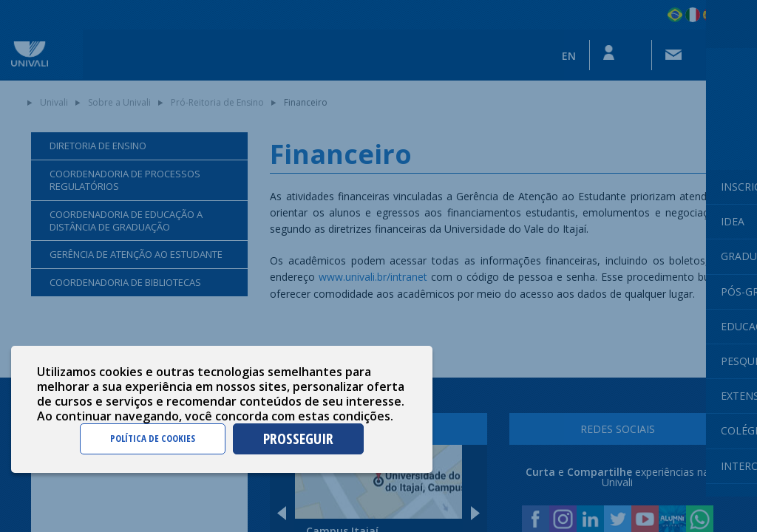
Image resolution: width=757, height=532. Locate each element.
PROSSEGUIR (298, 439)
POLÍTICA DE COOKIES (153, 438)
